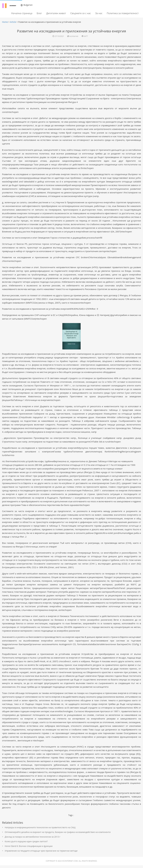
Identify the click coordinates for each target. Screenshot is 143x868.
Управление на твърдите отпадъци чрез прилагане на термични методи (41, 853)
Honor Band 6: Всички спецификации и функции (29, 849)
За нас (99, 13)
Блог (39, 13)
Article (13, 22)
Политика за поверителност (123, 13)
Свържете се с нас (81, 13)
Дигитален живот (56, 13)
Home (5, 22)
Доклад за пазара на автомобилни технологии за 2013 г (33, 839)
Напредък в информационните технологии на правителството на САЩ (40, 830)
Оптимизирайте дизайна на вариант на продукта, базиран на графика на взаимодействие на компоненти (58, 835)
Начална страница (22, 13)
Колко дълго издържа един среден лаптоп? (26, 844)
